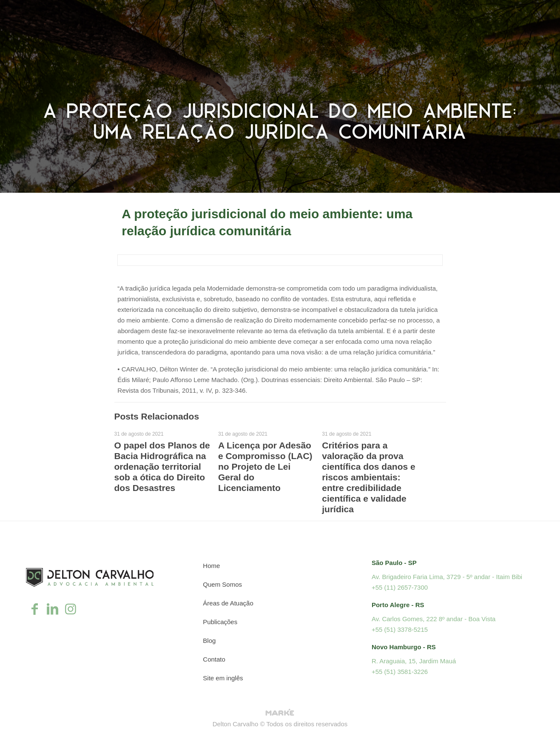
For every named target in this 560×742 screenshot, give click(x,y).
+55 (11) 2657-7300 (400, 587)
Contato (214, 659)
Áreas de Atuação (228, 603)
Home (211, 566)
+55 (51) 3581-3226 (400, 672)
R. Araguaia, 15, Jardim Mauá (414, 661)
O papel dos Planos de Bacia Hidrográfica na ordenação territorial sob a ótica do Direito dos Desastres (162, 467)
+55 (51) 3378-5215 (400, 629)
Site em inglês (223, 678)
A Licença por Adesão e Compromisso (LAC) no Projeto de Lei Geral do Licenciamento (265, 467)
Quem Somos (222, 584)
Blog (209, 641)
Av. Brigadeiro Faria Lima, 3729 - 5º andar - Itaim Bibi (447, 577)
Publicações (220, 622)
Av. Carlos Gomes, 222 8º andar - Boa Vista (434, 619)
